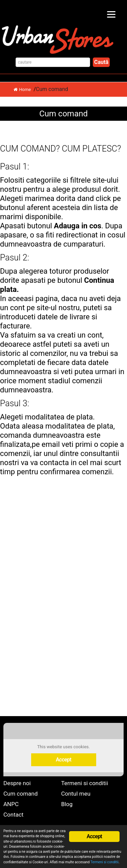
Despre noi (17, 783)
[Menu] (111, 14)
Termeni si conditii (84, 783)
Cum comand (20, 794)
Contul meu (76, 794)
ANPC (11, 804)
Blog (67, 804)
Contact (13, 815)
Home (22, 89)
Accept (64, 760)
